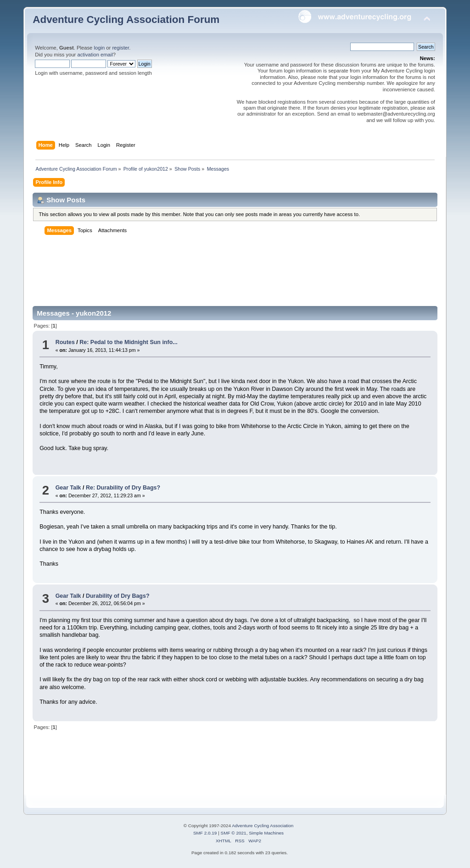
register (120, 48)
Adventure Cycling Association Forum (126, 19)
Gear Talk (68, 488)
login (99, 48)
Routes (65, 342)
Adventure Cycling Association (263, 826)
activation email (95, 55)
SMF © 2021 (234, 833)
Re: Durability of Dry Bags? (123, 488)
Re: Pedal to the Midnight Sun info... (128, 342)
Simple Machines (266, 833)
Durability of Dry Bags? (118, 596)
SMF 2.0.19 (205, 833)
